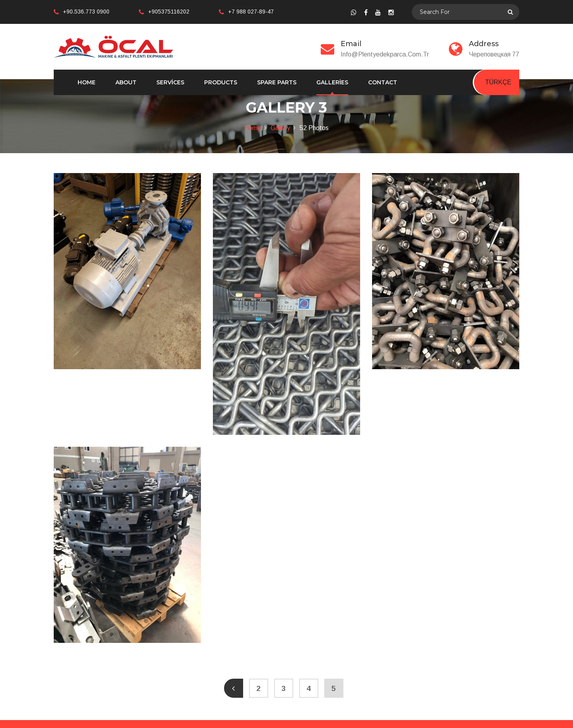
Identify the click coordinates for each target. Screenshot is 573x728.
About (126, 82)
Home (87, 82)
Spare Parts (277, 82)
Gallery (280, 128)
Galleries (332, 82)
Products (221, 82)
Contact (383, 82)
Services (170, 82)
